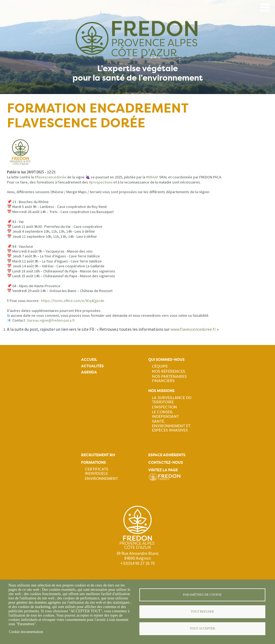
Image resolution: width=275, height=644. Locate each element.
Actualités (92, 366)
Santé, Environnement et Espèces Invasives (171, 426)
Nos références (169, 371)
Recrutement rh (98, 455)
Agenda (89, 372)
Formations (93, 463)
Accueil (89, 360)
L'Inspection (164, 407)
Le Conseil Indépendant (165, 414)
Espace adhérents (167, 455)
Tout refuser (202, 611)
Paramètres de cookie (202, 595)
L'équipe (160, 366)
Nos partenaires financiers (169, 379)
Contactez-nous (166, 463)
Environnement (101, 478)
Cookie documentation (26, 632)
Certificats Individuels (97, 471)
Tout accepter (202, 628)
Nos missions (161, 391)
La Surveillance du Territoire (172, 400)
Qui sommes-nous (166, 360)
